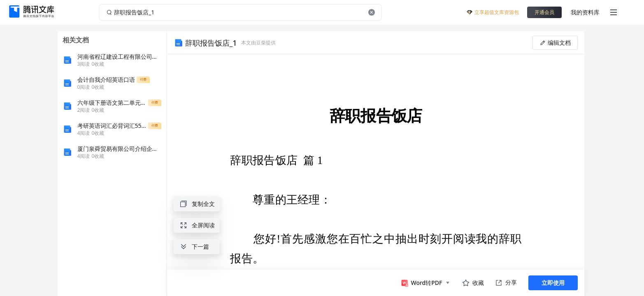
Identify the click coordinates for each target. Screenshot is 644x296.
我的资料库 (585, 12)
